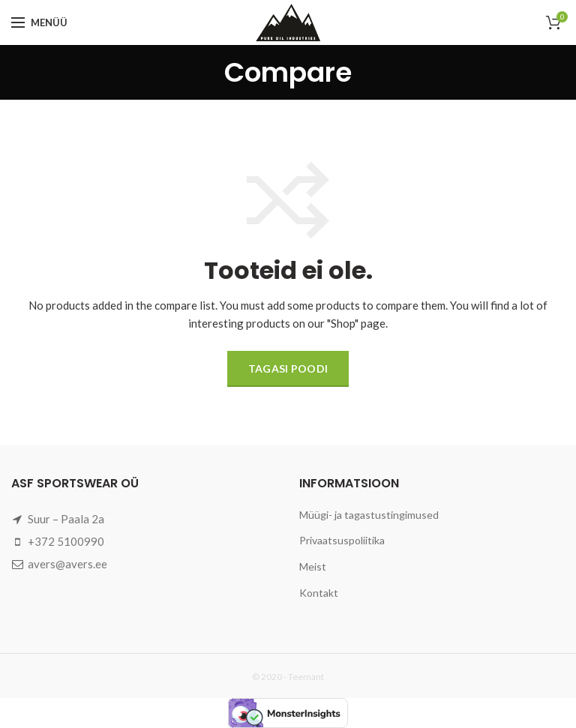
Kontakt (319, 593)
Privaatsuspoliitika (342, 540)
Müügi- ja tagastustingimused (369, 515)
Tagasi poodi (288, 368)
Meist (313, 566)
